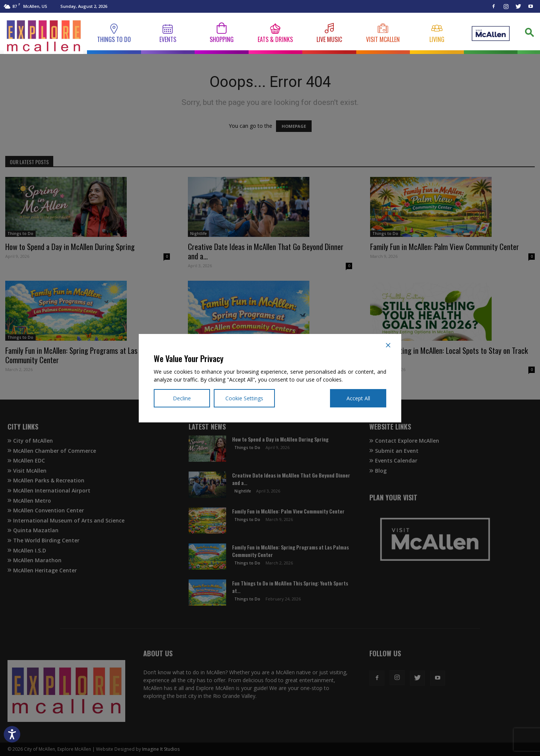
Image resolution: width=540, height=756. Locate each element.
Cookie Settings (244, 398)
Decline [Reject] (182, 398)
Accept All (358, 398)
